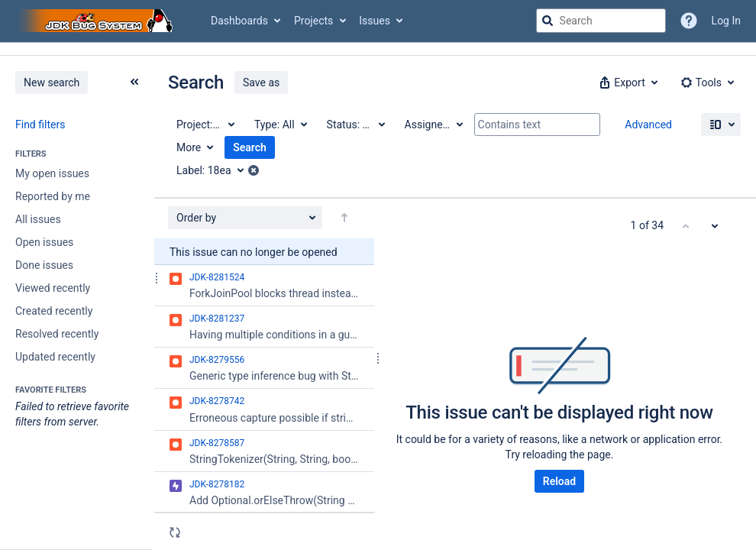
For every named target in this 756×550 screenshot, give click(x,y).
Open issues (44, 242)
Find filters (40, 125)
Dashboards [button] (239, 21)
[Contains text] (537, 125)
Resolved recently (57, 334)
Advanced (648, 125)
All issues (38, 219)
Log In (726, 21)
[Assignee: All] (433, 125)
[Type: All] (280, 125)
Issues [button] (375, 21)
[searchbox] (601, 21)
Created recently (54, 311)
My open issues (52, 173)
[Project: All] (205, 125)
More (189, 147)
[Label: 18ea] (215, 170)
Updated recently (55, 357)
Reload (559, 481)
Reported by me (53, 196)
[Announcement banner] (378, 49)
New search (52, 82)
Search (250, 147)
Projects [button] (313, 21)
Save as (261, 82)
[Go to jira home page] (98, 21)
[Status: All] (355, 125)
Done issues (44, 265)
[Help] (689, 21)
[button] (627, 82)
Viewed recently (53, 288)
